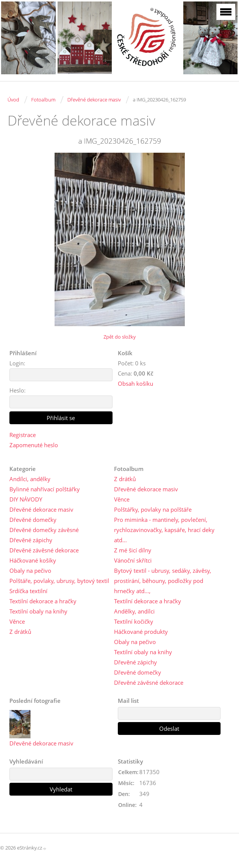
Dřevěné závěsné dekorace (44, 550)
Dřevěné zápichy (31, 540)
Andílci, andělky (30, 479)
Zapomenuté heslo (34, 445)
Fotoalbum (43, 100)
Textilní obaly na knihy (38, 611)
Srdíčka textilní (28, 591)
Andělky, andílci (134, 611)
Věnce (17, 621)
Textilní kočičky (134, 621)
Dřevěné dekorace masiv (94, 100)
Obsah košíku (135, 383)
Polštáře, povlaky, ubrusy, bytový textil (59, 581)
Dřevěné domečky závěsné (44, 530)
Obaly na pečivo (30, 570)
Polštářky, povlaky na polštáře (153, 509)
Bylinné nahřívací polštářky (45, 489)
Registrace (23, 435)
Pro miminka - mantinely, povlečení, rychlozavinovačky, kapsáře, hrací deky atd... (164, 530)
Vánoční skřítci (133, 560)
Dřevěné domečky (33, 520)
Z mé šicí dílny (133, 550)
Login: (17, 363)
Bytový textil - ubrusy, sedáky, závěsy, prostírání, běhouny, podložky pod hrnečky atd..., (163, 581)
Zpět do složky (120, 337)
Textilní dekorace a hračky (43, 601)
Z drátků (20, 632)
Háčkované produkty (141, 632)
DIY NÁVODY (26, 499)
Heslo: (18, 390)
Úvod (13, 100)
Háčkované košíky (33, 560)
